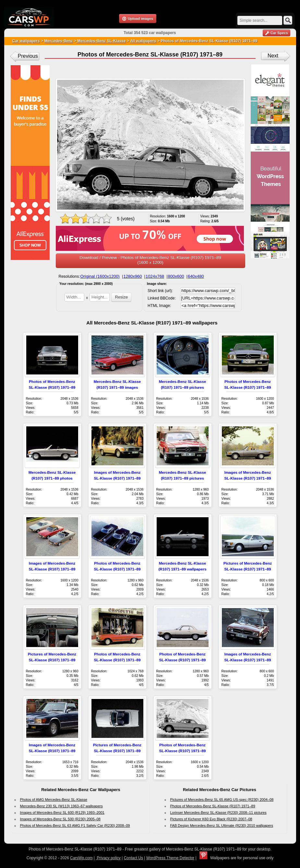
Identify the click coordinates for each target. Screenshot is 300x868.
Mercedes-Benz (59, 41)
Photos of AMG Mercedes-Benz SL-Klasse (54, 800)
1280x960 (132, 276)
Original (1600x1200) (100, 276)
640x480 (196, 276)
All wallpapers (143, 41)
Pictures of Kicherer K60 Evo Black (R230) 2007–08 (211, 819)
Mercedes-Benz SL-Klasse (101, 41)
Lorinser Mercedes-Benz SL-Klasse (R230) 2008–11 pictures (218, 813)
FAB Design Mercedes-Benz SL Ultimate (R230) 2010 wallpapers (222, 825)
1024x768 (155, 276)
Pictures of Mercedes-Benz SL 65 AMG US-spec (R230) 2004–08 (222, 800)
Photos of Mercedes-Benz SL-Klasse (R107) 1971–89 (213, 806)
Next (273, 56)
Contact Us (133, 858)
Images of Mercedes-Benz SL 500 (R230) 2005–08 (60, 819)
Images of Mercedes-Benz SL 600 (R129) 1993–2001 (62, 813)
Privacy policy (108, 858)
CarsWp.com (81, 858)
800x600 (176, 276)
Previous (28, 56)
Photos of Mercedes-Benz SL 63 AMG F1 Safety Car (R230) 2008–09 (75, 825)
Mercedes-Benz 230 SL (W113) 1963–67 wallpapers (61, 806)
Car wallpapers (26, 41)
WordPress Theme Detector (170, 858)
